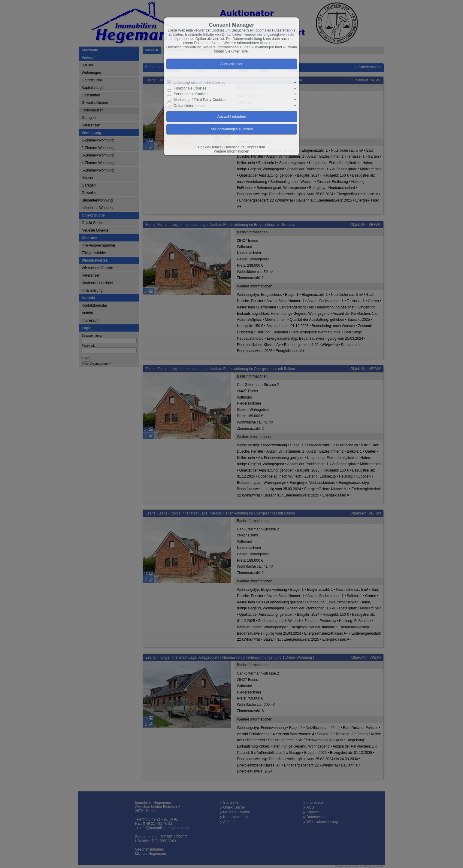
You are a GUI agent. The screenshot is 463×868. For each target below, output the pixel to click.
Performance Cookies (191, 94)
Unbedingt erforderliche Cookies (200, 83)
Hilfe (244, 51)
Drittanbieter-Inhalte (190, 105)
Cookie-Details (210, 147)
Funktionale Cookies (190, 88)
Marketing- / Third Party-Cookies (200, 100)
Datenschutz (234, 147)
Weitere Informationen (231, 151)
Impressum (256, 147)
